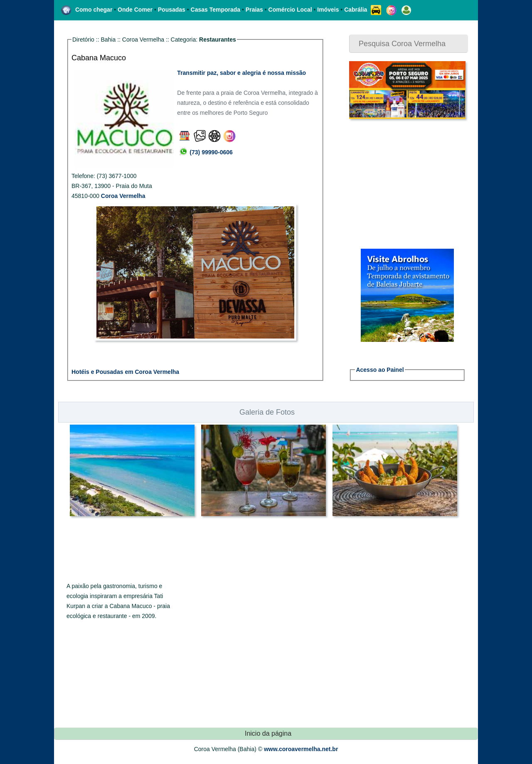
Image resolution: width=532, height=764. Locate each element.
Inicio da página (268, 733)
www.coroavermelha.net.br (301, 749)
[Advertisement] (401, 184)
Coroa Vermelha (123, 196)
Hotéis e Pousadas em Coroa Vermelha (125, 372)
